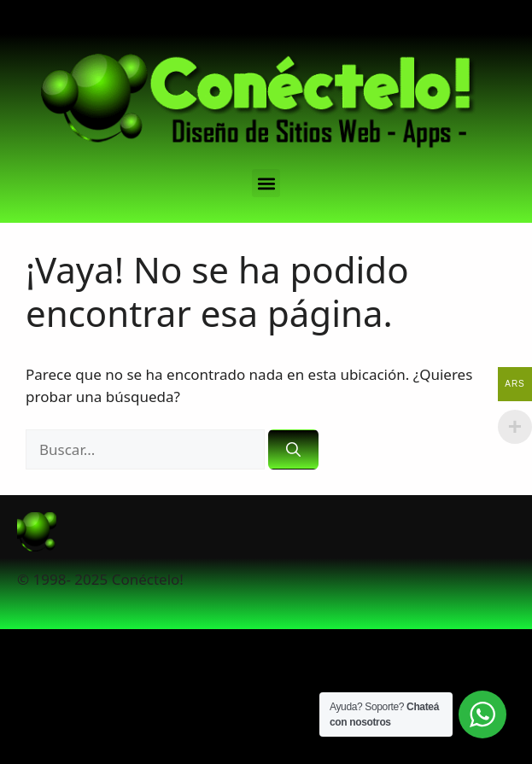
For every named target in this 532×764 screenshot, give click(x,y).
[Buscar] (293, 450)
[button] (266, 183)
